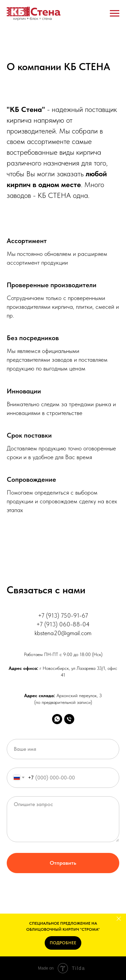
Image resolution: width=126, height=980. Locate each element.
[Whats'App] (57, 719)
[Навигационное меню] (115, 13)
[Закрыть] (119, 918)
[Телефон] (69, 719)
